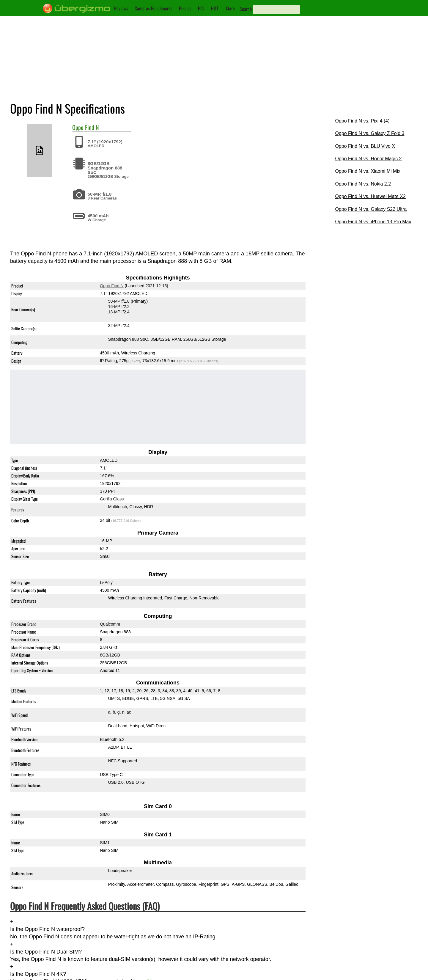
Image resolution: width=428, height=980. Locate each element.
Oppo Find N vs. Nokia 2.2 (363, 184)
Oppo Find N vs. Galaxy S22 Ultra (371, 209)
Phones (185, 8)
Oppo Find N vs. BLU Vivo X (365, 146)
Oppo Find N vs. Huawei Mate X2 (370, 196)
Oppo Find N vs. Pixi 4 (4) (362, 121)
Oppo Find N (112, 286)
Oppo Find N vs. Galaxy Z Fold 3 (370, 133)
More (230, 8)
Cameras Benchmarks (154, 8)
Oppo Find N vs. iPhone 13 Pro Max (373, 222)
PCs (201, 8)
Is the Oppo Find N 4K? (38, 974)
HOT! (215, 8)
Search (246, 9)
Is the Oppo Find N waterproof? (47, 929)
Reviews (121, 8)
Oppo (78, 127)
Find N (92, 127)
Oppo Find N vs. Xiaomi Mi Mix (368, 171)
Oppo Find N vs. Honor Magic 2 (368, 159)
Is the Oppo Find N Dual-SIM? (46, 952)
